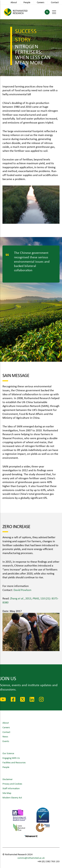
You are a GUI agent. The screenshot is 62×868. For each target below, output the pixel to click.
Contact (55, 2)
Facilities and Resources (14, 762)
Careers (41, 2)
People (27, 2)
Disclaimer (8, 779)
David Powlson (22, 590)
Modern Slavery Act (12, 797)
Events (6, 741)
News (5, 736)
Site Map (7, 793)
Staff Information (11, 788)
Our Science (8, 753)
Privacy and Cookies (12, 784)
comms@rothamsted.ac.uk (31, 858)
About (14, 2)
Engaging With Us (11, 758)
